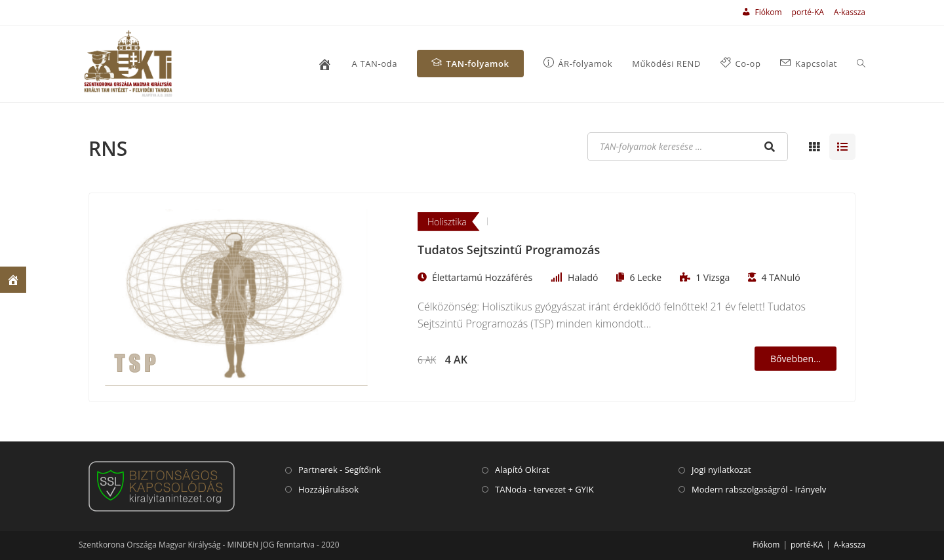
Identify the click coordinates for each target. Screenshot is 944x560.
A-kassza (850, 12)
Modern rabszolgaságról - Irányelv (759, 489)
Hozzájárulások (328, 489)
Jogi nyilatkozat (721, 470)
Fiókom (766, 545)
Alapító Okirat (522, 470)
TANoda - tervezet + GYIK (544, 489)
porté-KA (808, 12)
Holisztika (447, 222)
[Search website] (861, 64)
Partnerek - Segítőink (340, 470)
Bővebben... (796, 359)
